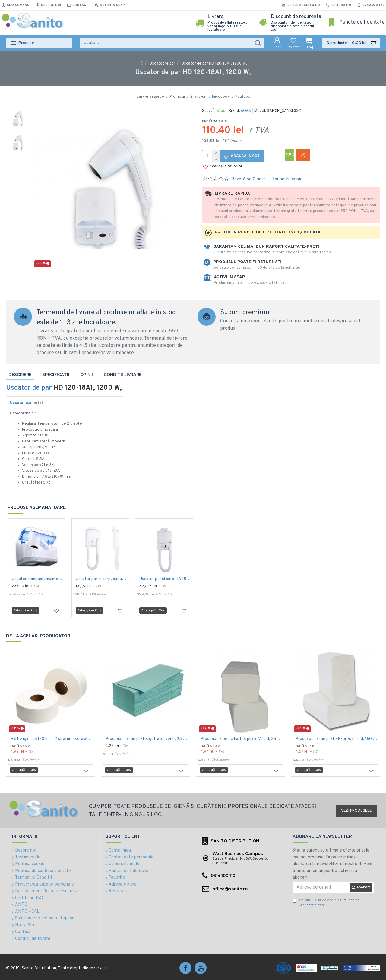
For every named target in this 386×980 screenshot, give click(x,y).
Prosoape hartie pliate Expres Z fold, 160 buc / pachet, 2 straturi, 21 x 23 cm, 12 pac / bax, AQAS (337, 739)
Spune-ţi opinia (287, 179)
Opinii (87, 374)
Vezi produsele (356, 811)
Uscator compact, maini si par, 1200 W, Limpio (38, 579)
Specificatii (56, 374)
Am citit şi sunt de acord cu (326, 903)
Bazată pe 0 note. (249, 179)
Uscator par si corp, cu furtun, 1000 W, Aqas (102, 579)
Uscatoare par (162, 64)
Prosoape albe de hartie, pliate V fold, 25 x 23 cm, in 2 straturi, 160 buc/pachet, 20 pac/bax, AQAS (242, 739)
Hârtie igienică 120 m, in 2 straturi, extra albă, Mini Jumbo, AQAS (52, 739)
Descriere (20, 374)
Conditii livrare (123, 374)
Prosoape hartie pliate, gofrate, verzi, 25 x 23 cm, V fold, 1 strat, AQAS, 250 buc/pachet (147, 739)
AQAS (246, 111)
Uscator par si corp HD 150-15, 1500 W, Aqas (165, 579)
